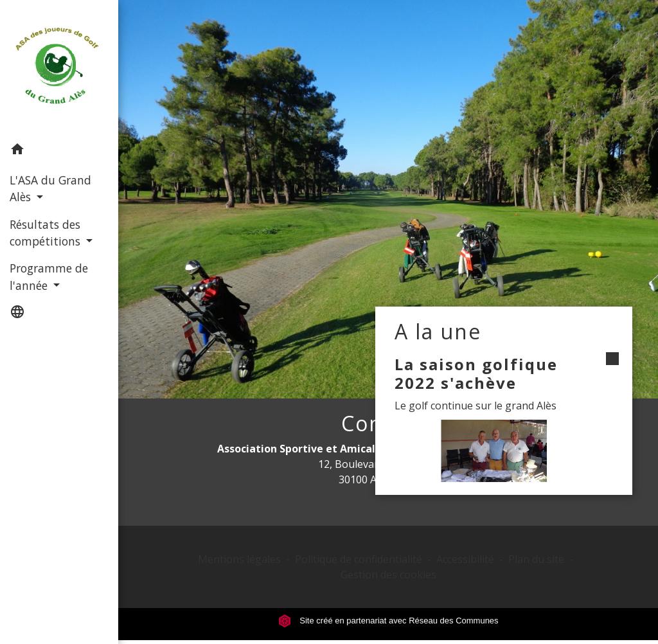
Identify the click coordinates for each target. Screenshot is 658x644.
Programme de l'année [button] (49, 276)
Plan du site (536, 559)
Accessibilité (465, 559)
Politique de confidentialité (359, 559)
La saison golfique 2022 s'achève (476, 373)
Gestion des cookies (388, 575)
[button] (59, 151)
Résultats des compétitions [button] (47, 233)
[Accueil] (59, 68)
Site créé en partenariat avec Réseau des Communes (388, 621)
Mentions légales (239, 559)
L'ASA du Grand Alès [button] (50, 188)
